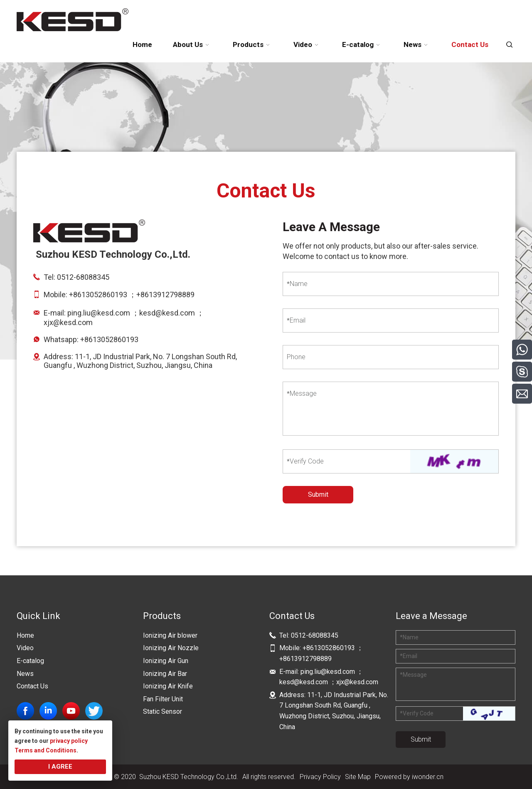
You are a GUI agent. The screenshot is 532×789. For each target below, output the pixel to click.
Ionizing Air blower (170, 635)
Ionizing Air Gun (166, 661)
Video (25, 648)
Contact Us (32, 686)
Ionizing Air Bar (165, 674)
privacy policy (69, 741)
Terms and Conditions (46, 750)
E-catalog (30, 661)
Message (302, 393)
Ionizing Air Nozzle (171, 648)
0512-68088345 (83, 277)
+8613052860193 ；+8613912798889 (133, 295)
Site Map (358, 777)
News (25, 674)
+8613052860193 (109, 339)
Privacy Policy (320, 777)
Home (25, 635)
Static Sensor (163, 711)
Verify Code (305, 461)
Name (297, 284)
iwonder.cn (428, 777)
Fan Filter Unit (163, 699)
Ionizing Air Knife (168, 686)
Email (296, 320)
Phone (296, 357)
